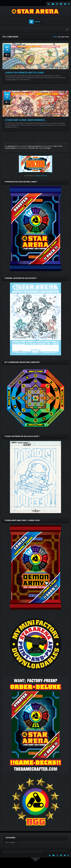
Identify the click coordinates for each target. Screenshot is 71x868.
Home (55, 37)
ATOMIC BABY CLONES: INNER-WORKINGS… (26, 120)
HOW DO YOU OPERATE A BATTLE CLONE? (25, 73)
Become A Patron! (41, 176)
